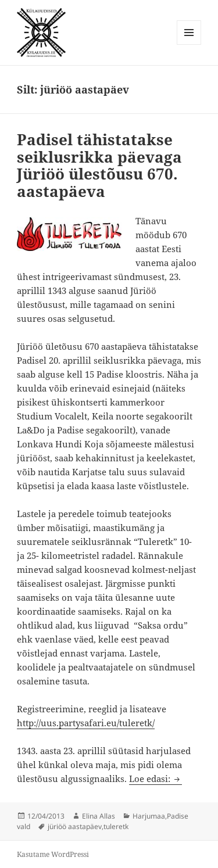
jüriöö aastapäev (75, 826)
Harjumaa (149, 816)
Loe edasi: (156, 779)
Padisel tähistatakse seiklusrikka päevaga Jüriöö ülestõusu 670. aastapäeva (99, 166)
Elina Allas (99, 816)
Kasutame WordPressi (53, 854)
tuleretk (116, 826)
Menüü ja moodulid (189, 44)
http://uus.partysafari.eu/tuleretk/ (86, 723)
